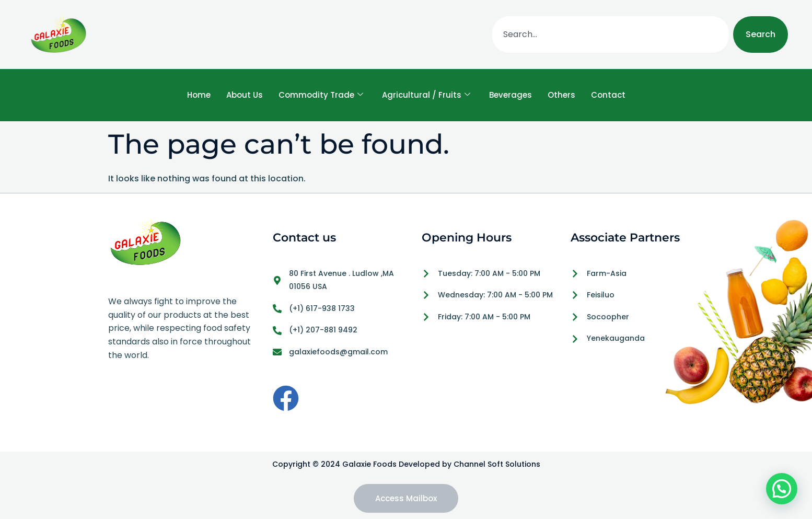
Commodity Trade (321, 95)
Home (199, 95)
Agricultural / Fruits (426, 95)
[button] (782, 489)
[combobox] (611, 34)
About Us (245, 95)
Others (561, 95)
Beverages (511, 95)
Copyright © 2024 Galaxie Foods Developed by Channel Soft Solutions (406, 464)
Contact (608, 95)
